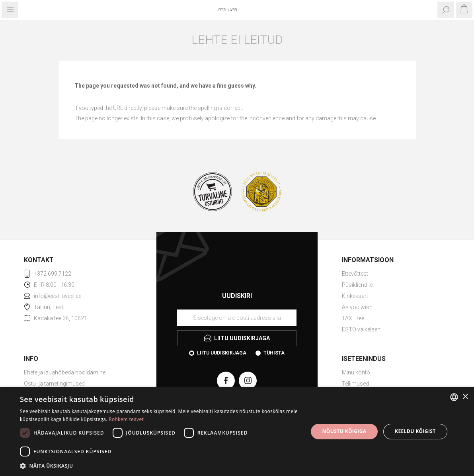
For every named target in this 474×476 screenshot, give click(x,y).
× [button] (465, 397)
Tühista (274, 353)
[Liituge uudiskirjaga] (237, 318)
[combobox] (454, 397)
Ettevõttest (355, 274)
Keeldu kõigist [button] (415, 431)
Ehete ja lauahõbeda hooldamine (65, 372)
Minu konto (356, 372)
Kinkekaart (355, 296)
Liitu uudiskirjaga (222, 353)
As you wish (357, 307)
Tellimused (355, 384)
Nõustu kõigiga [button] (344, 431)
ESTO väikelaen (361, 329)
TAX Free (353, 318)
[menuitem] (396, 274)
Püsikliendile (357, 285)
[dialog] (237, 432)
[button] (160, 465)
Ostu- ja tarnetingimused (54, 384)
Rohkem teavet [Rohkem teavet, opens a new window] (126, 419)
